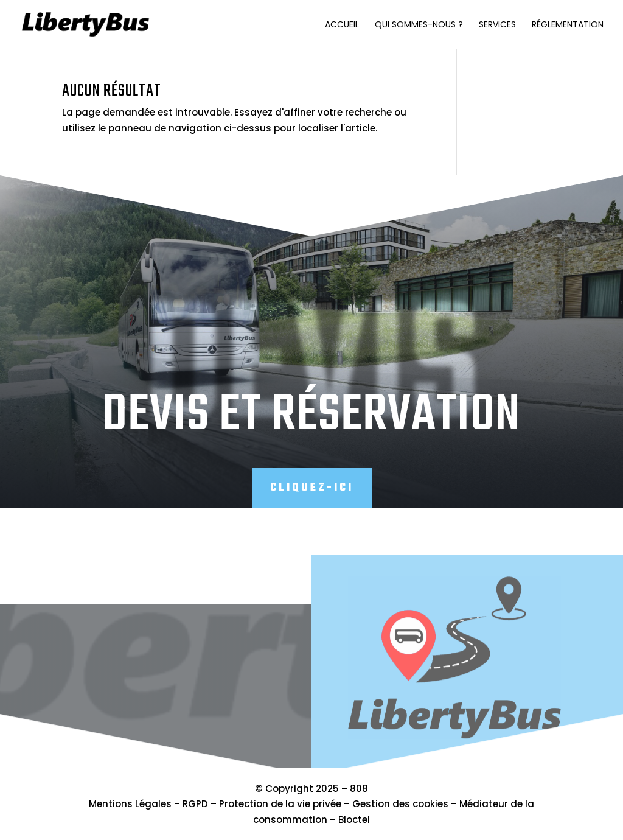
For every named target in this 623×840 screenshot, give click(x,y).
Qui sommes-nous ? (419, 25)
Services (497, 25)
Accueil (342, 25)
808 (359, 789)
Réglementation (568, 25)
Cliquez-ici (312, 488)
